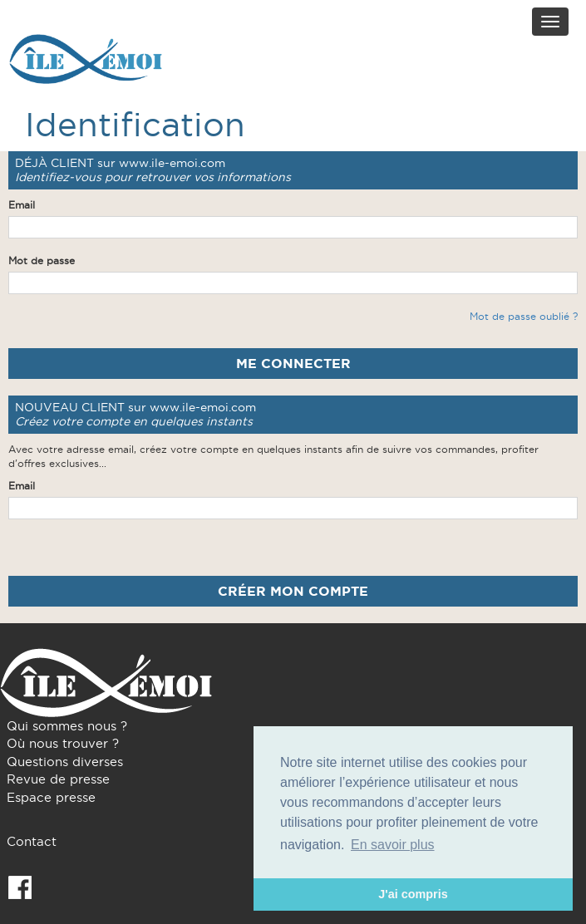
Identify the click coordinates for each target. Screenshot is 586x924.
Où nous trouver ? (63, 743)
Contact (32, 841)
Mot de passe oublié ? (524, 316)
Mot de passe (42, 260)
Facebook (20, 887)
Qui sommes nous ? (67, 726)
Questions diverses (65, 762)
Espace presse (51, 797)
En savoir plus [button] (393, 845)
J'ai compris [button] (413, 894)
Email (22, 205)
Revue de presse (58, 779)
